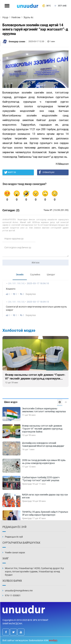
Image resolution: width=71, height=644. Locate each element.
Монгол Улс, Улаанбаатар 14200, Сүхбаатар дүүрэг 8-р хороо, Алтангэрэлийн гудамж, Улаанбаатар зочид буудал (34, 572)
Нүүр (5, 17)
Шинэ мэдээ (11, 402)
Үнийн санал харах (15, 552)
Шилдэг (51, 275)
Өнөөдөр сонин (17, 41)
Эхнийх (20, 275)
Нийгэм (16, 17)
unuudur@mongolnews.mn (19, 591)
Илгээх (36, 263)
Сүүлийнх (35, 275)
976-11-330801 (13, 595)
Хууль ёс (28, 17)
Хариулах (31, 294)
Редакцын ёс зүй (14, 537)
